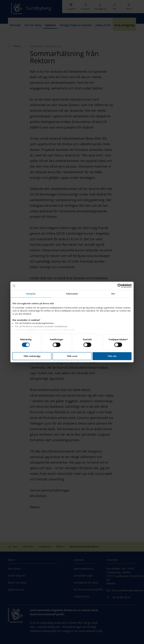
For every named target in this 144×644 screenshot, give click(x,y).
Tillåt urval (72, 356)
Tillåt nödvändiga (32, 356)
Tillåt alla (112, 356)
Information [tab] (72, 294)
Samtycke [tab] (31, 294)
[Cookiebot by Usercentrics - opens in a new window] (120, 286)
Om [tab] (113, 294)
